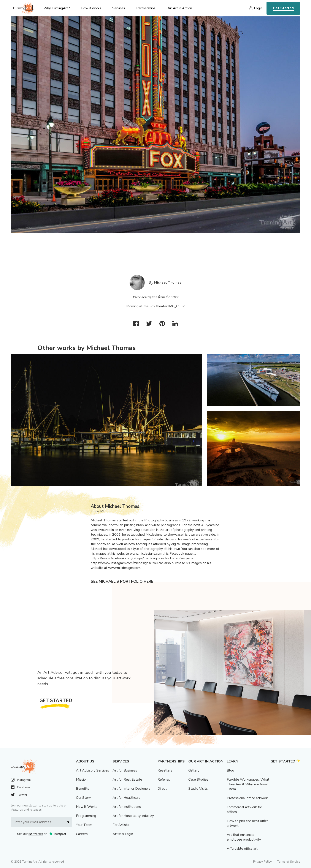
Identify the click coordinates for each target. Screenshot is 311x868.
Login (258, 8)
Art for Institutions (127, 807)
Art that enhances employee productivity (244, 837)
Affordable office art (242, 849)
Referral (164, 780)
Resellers (165, 770)
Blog (230, 770)
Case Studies (198, 780)
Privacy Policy (262, 862)
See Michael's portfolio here (122, 581)
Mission (82, 780)
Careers (82, 834)
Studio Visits (198, 789)
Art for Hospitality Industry (133, 816)
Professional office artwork (247, 798)
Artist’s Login (123, 834)
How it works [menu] (91, 8)
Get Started (283, 8)
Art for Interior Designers (132, 789)
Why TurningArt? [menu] (57, 8)
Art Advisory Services (93, 770)
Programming (86, 816)
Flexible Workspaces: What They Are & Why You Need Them (248, 784)
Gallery (194, 770)
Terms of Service (289, 862)
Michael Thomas (168, 282)
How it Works (87, 807)
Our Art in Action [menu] (179, 8)
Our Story (83, 798)
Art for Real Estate (127, 780)
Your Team (84, 825)
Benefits (83, 789)
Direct (162, 789)
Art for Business (125, 770)
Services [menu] (119, 8)
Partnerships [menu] (146, 8)
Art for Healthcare (126, 798)
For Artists (121, 825)
